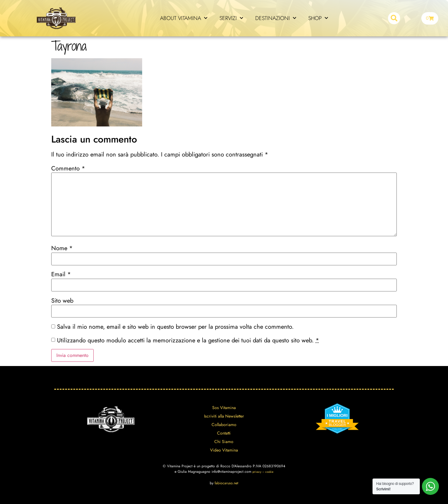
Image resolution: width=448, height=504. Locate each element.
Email (61, 274)
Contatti (224, 433)
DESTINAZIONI (276, 18)
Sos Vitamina (224, 408)
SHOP (318, 18)
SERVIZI (231, 18)
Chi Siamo (224, 442)
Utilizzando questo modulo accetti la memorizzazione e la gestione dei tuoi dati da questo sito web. (188, 341)
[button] (394, 18)
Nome (62, 248)
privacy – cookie (263, 472)
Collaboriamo (224, 425)
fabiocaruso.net (226, 483)
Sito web (62, 301)
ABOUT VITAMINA (184, 18)
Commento (68, 169)
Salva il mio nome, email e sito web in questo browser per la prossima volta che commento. (175, 327)
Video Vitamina (224, 450)
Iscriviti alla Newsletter (224, 416)
